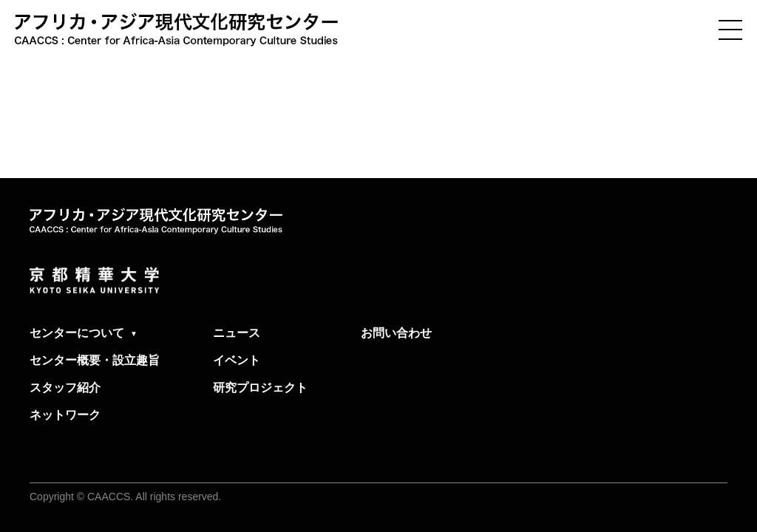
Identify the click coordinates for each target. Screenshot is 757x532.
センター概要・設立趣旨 (95, 360)
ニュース (237, 333)
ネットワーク (65, 415)
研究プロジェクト (260, 388)
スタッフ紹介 (65, 388)
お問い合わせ (396, 333)
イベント (237, 360)
